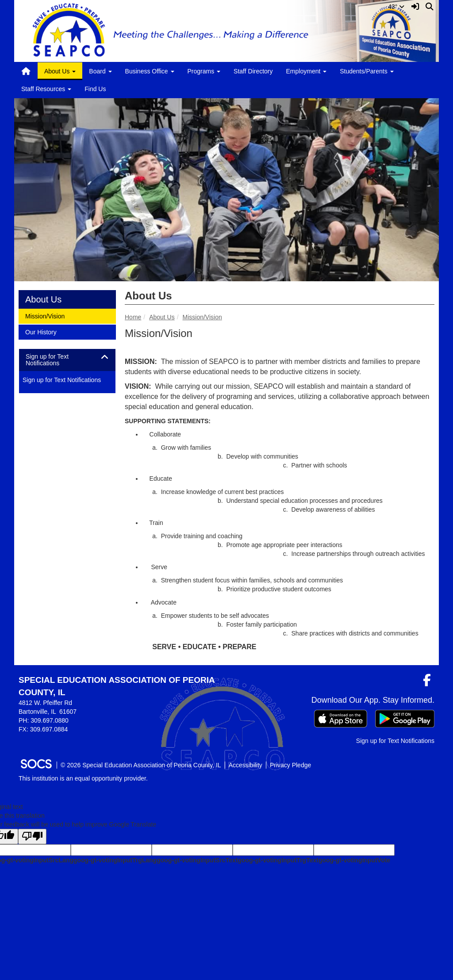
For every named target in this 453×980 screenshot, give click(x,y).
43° (396, 7)
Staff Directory (253, 71)
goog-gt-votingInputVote (354, 860)
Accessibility (246, 765)
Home (133, 317)
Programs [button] (204, 71)
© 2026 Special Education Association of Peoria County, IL (141, 765)
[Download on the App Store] (341, 719)
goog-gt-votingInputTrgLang (115, 860)
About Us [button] (60, 71)
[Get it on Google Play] (405, 719)
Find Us (95, 89)
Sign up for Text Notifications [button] (50, 360)
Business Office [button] (150, 71)
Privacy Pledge (290, 765)
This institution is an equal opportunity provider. (83, 778)
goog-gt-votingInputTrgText (278, 860)
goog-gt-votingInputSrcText (197, 860)
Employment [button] (307, 71)
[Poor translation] (32, 836)
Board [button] (100, 71)
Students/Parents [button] (367, 71)
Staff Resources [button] (46, 89)
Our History (41, 331)
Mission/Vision (202, 317)
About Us (162, 317)
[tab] (67, 360)
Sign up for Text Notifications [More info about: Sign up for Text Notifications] (62, 380)
